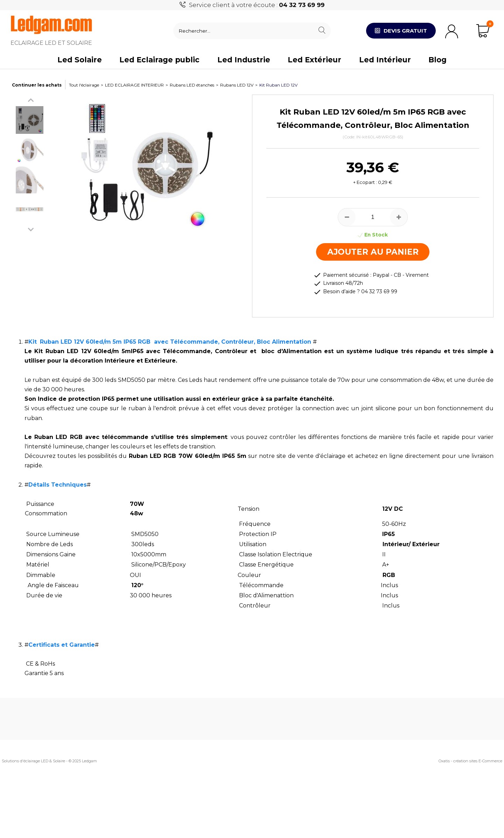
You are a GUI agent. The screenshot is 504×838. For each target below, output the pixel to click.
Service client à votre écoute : (257, 5)
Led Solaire (80, 60)
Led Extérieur (314, 60)
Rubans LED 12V (237, 85)
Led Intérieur (385, 60)
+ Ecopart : (365, 182)
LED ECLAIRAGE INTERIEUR (134, 85)
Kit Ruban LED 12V (278, 85)
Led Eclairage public (159, 60)
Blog (437, 60)
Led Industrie (244, 60)
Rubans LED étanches (192, 85)
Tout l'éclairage (84, 85)
